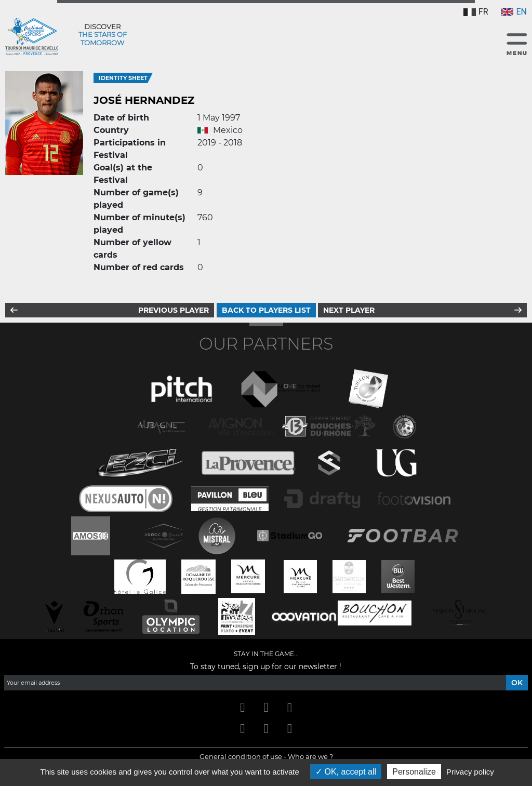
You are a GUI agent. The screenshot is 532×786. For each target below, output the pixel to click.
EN (514, 12)
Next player (349, 310)
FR (476, 12)
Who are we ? (310, 756)
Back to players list (266, 310)
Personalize (414, 772)
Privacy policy (470, 772)
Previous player (174, 310)
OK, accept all (346, 772)
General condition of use (241, 756)
